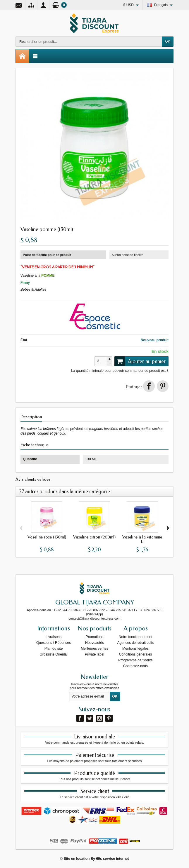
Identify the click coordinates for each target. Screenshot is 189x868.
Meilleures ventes (94, 649)
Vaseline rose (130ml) (47, 537)
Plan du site (54, 649)
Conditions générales (136, 654)
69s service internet (112, 859)
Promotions (95, 637)
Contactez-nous (135, 666)
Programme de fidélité (135, 660)
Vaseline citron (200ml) (94, 537)
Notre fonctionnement (136, 637)
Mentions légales (135, 649)
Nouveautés (94, 643)
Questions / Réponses (54, 643)
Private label (94, 654)
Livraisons (54, 637)
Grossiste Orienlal (53, 654)
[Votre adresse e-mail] (90, 697)
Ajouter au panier (140, 361)
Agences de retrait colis (136, 643)
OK (167, 41)
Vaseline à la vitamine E (142, 539)
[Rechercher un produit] (89, 42)
